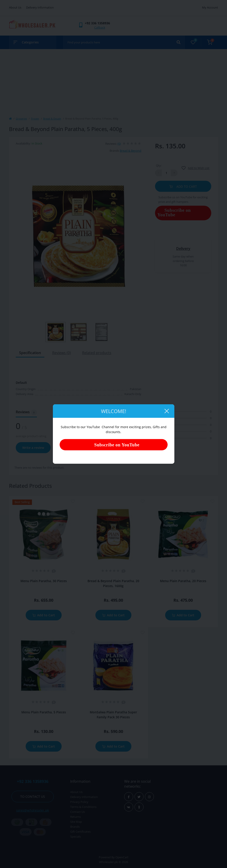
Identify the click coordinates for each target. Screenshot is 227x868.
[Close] (166, 411)
